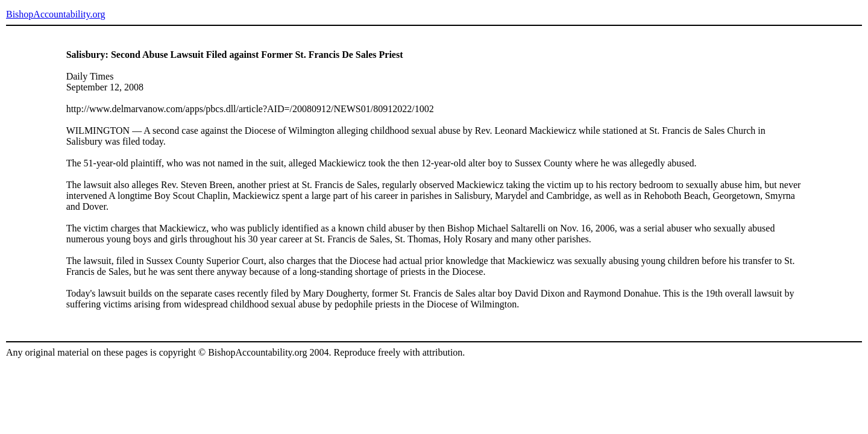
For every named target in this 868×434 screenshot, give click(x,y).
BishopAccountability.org (55, 14)
